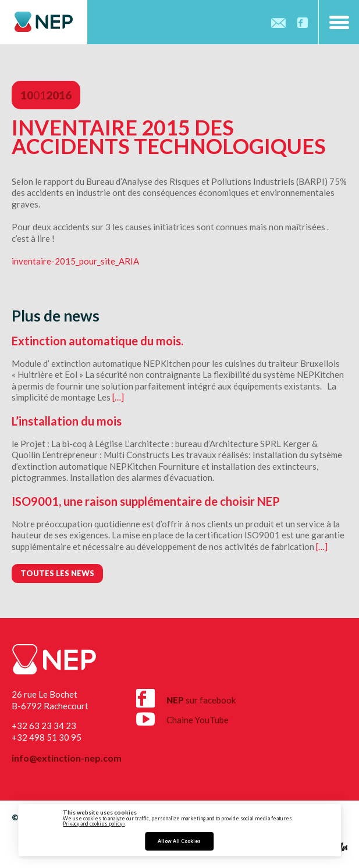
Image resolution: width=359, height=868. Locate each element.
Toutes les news (57, 573)
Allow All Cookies (179, 841)
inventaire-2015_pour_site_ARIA (75, 261)
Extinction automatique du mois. (97, 341)
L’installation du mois (67, 421)
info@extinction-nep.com (67, 758)
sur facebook (186, 698)
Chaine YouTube (182, 717)
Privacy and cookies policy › (94, 824)
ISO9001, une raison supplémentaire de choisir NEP (146, 501)
